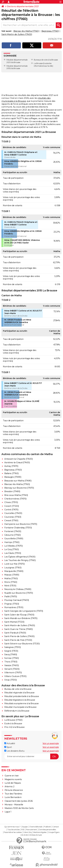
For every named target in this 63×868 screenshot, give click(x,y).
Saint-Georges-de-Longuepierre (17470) (24, 611)
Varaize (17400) (12, 665)
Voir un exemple (51, 743)
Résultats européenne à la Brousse (22, 703)
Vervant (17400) (12, 669)
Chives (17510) (11, 502)
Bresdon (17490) (12, 491)
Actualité (10, 743)
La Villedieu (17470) (13, 546)
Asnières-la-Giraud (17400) (17, 462)
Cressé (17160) (11, 520)
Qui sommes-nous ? (12, 827)
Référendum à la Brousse (17, 711)
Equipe (25, 827)
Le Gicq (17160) (12, 549)
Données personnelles (47, 830)
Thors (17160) (11, 662)
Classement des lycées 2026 (19, 801)
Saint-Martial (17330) (14, 622)
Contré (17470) (11, 510)
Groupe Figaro (54, 832)
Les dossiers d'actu (14, 751)
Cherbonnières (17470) (15, 499)
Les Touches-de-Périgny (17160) (20, 560)
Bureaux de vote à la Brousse (46, 60)
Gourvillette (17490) (14, 539)
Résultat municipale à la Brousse (20, 707)
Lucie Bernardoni (13, 797)
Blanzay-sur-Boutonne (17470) (19, 488)
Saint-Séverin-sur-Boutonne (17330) (22, 644)
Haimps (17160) (12, 542)
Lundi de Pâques (13, 783)
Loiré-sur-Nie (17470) (14, 564)
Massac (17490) (12, 575)
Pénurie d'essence (14, 790)
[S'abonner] (31, 756)
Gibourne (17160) (12, 535)
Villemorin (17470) (13, 673)
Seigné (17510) (11, 651)
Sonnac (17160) (12, 658)
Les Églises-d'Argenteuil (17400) (20, 557)
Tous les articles (14, 830)
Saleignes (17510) (13, 647)
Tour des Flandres (13, 794)
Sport (8, 747)
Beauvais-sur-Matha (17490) (18, 481)
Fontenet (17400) (13, 531)
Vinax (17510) (10, 680)
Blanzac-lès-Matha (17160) (26, 31)
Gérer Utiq (27, 832)
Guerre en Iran (12, 776)
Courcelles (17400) (13, 513)
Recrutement (31, 830)
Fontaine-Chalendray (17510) (18, 528)
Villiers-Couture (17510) (15, 676)
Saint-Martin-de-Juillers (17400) (17, 34)
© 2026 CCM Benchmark (32, 835)
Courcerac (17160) (13, 517)
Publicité (47, 827)
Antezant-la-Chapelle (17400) (18, 459)
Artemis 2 (9, 787)
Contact (56, 827)
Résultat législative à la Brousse (20, 700)
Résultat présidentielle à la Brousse (22, 696)
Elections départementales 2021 (23, 6)
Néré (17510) (10, 586)
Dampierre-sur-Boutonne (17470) (21, 524)
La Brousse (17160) (13, 720)
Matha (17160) (11, 578)
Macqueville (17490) (14, 571)
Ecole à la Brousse (13, 724)
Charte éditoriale (36, 827)
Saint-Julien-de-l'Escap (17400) (19, 615)
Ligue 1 (8, 812)
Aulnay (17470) (11, 466)
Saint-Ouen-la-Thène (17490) (18, 629)
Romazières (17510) (14, 607)
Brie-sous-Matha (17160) (16, 495)
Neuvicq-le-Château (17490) (18, 589)
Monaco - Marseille (14, 805)
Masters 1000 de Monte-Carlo (19, 808)
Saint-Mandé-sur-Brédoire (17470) (21, 618)
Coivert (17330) (12, 506)
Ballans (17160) (11, 473)
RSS (23, 830)
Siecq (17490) (11, 655)
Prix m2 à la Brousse (14, 727)
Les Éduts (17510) (13, 553)
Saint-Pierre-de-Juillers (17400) (19, 636)
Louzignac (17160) (13, 568)
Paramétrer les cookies (13, 832)
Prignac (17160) (12, 604)
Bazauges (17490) (13, 477)
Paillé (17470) (11, 597)
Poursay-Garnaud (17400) (17, 600)
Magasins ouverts (13, 779)
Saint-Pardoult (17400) (15, 633)
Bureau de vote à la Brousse (18, 689)
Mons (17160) (11, 582)
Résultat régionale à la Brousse (19, 693)
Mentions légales (40, 832)
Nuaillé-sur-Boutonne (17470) (19, 593)
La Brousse (38, 63)
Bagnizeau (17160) (50, 31)
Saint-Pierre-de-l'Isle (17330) (18, 640)
